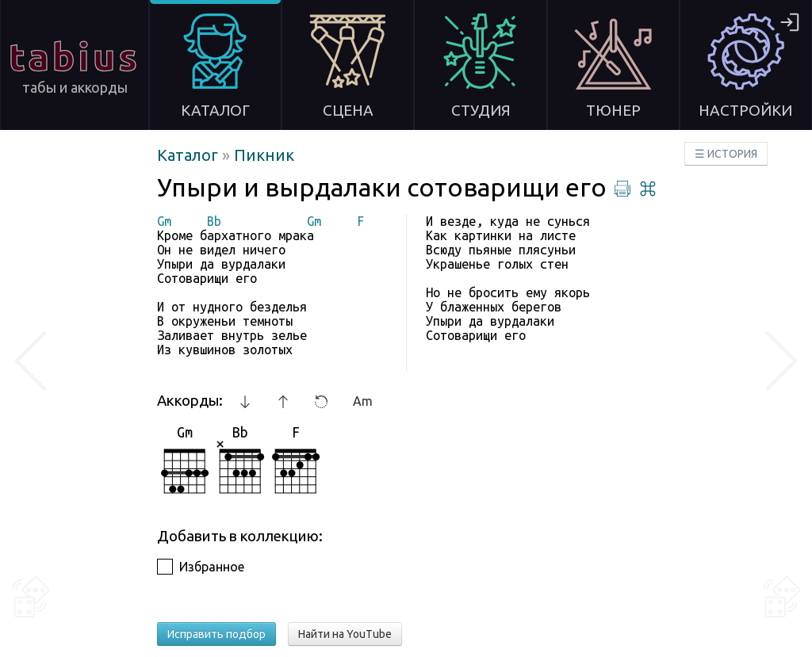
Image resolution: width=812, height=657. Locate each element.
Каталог (190, 155)
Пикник (264, 155)
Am (363, 401)
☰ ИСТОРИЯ (726, 154)
